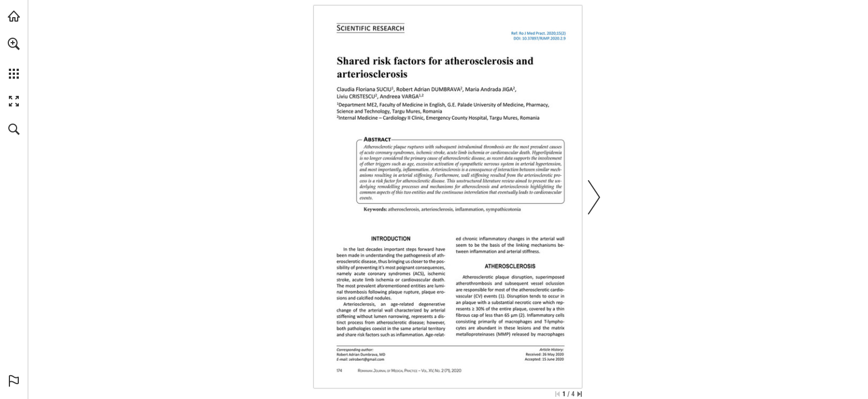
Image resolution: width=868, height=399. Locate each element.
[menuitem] (14, 58)
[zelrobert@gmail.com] (366, 359)
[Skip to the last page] (580, 394)
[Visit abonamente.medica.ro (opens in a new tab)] (14, 16)
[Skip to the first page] (557, 394)
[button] (14, 44)
